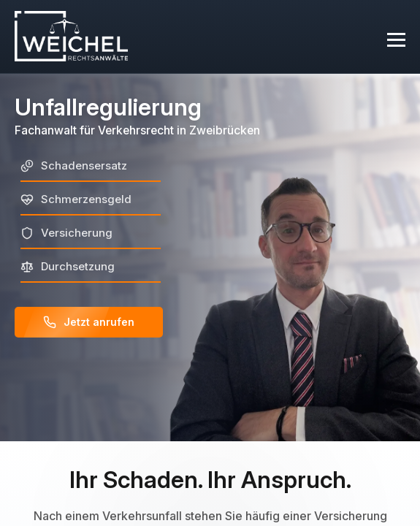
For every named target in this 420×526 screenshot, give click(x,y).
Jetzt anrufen (89, 322)
